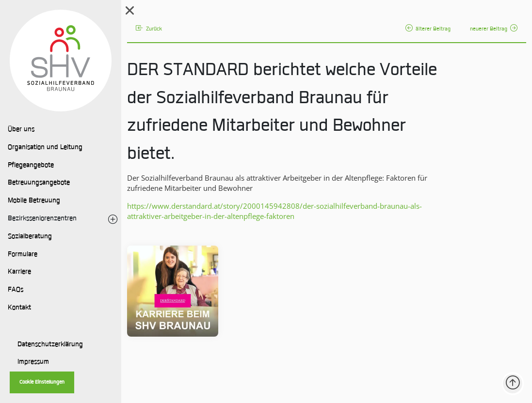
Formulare (23, 255)
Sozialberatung (30, 237)
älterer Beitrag (428, 29)
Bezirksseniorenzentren (42, 219)
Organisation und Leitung (45, 148)
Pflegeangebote (31, 166)
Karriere (19, 272)
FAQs (16, 290)
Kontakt (19, 308)
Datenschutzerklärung (50, 345)
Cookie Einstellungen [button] (42, 382)
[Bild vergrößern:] (173, 291)
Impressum (33, 362)
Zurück (149, 29)
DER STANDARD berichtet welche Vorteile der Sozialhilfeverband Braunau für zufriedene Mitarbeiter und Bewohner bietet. (282, 113)
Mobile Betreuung (34, 201)
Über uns (21, 130)
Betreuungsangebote (39, 183)
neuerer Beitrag (494, 29)
